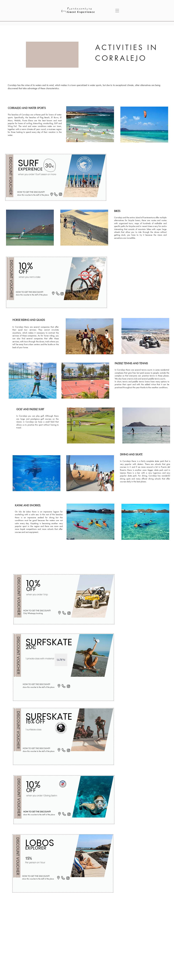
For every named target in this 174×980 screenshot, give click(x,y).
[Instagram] (60, 194)
